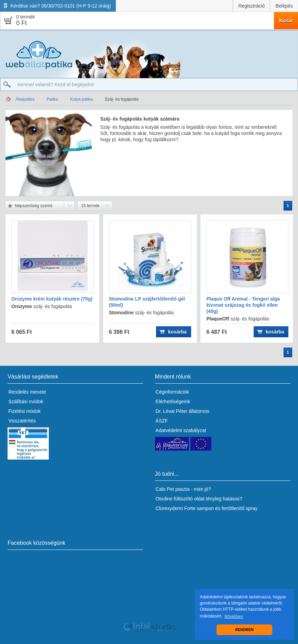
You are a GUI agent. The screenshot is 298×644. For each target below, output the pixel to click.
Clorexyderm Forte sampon (185, 508)
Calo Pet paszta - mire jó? (183, 489)
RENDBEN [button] (244, 630)
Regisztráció (251, 6)
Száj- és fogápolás (122, 99)
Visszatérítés (22, 421)
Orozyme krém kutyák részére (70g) (52, 299)
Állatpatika (25, 99)
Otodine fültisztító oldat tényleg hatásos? (199, 499)
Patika (52, 99)
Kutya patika (81, 99)
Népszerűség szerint (34, 206)
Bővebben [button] (234, 617)
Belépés (284, 6)
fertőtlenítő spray (240, 508)
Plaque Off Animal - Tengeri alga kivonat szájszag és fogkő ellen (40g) (243, 305)
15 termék (90, 206)
